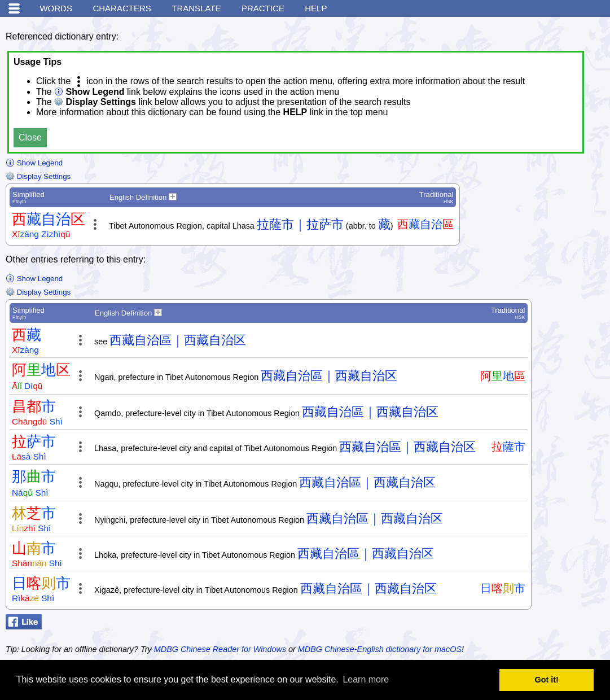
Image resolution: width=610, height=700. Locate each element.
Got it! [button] (547, 680)
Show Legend (34, 163)
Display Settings (38, 176)
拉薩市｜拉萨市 (300, 224)
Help (316, 8)
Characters (122, 8)
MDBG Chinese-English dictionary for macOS (380, 649)
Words (56, 8)
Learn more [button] (366, 679)
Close (30, 137)
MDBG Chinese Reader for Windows (220, 649)
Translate (196, 8)
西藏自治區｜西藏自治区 (178, 340)
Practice (263, 8)
